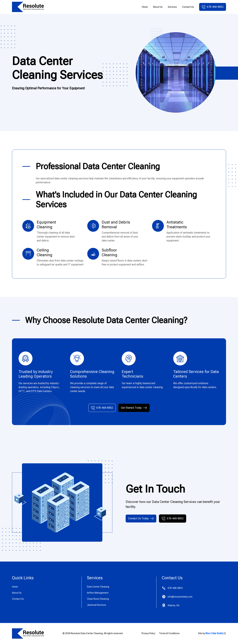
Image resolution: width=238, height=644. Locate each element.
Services (172, 7)
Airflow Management (98, 593)
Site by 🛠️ (212, 633)
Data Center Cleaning (98, 587)
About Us (158, 7)
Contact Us (188, 7)
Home (145, 7)
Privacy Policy (148, 633)
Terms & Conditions (169, 633)
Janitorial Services (97, 605)
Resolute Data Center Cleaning (87, 633)
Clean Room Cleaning (98, 599)
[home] (28, 7)
